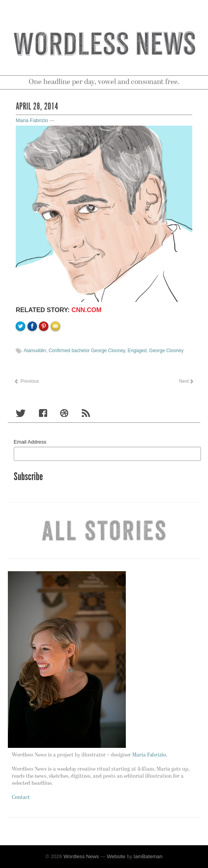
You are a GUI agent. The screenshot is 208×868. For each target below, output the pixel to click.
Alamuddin (35, 351)
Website (116, 856)
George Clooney (166, 351)
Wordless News (81, 856)
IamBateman (148, 856)
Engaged (137, 351)
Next (186, 381)
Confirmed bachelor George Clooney (87, 351)
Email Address (30, 442)
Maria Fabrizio (32, 120)
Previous (26, 381)
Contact (21, 798)
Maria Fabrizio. (150, 755)
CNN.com (87, 310)
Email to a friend (57, 353)
